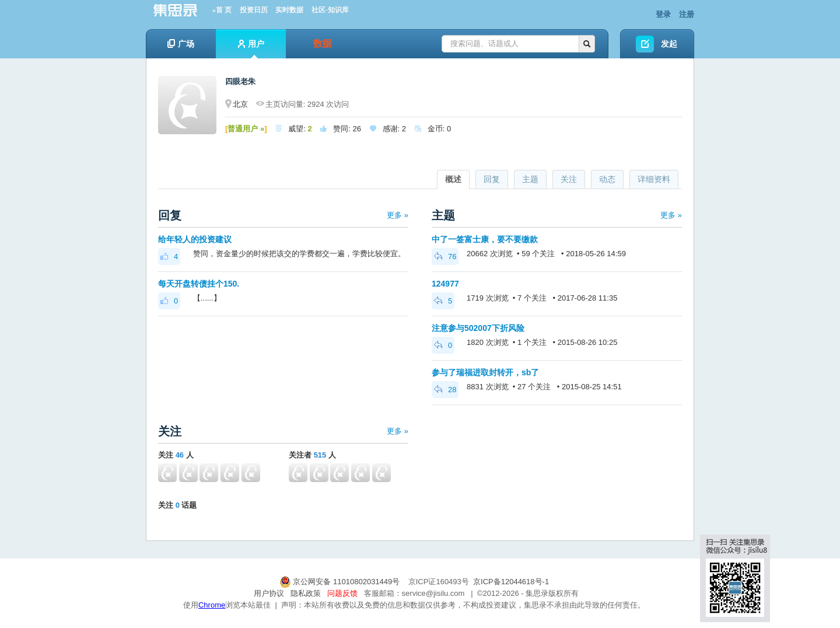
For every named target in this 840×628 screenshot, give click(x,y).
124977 (445, 284)
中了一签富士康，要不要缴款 (485, 239)
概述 (453, 179)
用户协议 (269, 593)
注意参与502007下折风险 (478, 328)
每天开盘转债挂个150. (199, 284)
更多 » (398, 215)
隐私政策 (306, 593)
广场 (181, 44)
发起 (669, 44)
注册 (687, 14)
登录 (663, 14)
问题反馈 (342, 593)
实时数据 (289, 10)
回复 (492, 179)
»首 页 (222, 10)
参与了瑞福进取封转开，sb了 (485, 372)
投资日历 (254, 10)
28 (445, 390)
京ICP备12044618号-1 (511, 582)
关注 (569, 179)
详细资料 (654, 179)
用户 (251, 49)
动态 (607, 179)
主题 (530, 179)
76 (445, 257)
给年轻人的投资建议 (195, 239)
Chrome (212, 605)
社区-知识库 (330, 10)
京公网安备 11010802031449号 (341, 582)
